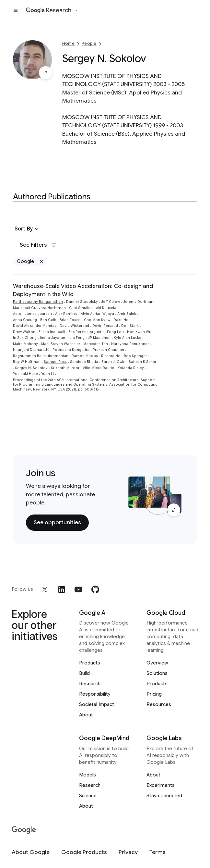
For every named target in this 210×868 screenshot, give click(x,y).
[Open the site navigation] (16, 10)
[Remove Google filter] (41, 261)
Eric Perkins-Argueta (86, 332)
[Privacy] (128, 852)
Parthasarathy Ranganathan (38, 302)
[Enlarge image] (45, 73)
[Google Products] (84, 852)
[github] (95, 589)
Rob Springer (135, 356)
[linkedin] (62, 589)
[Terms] (157, 852)
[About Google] (31, 852)
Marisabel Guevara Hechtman (39, 308)
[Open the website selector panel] (76, 10)
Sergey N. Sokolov (31, 368)
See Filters (38, 245)
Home (68, 43)
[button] (28, 229)
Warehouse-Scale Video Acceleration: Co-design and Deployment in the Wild (83, 290)
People (89, 43)
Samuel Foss (55, 362)
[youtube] (78, 589)
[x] (45, 589)
